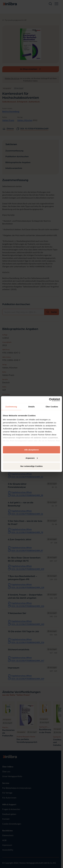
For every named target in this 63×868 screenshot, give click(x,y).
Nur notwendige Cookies (31, 466)
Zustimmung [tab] (11, 407)
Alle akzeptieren (31, 450)
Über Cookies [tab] (52, 407)
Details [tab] (31, 407)
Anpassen (32, 458)
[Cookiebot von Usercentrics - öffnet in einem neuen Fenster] (49, 400)
